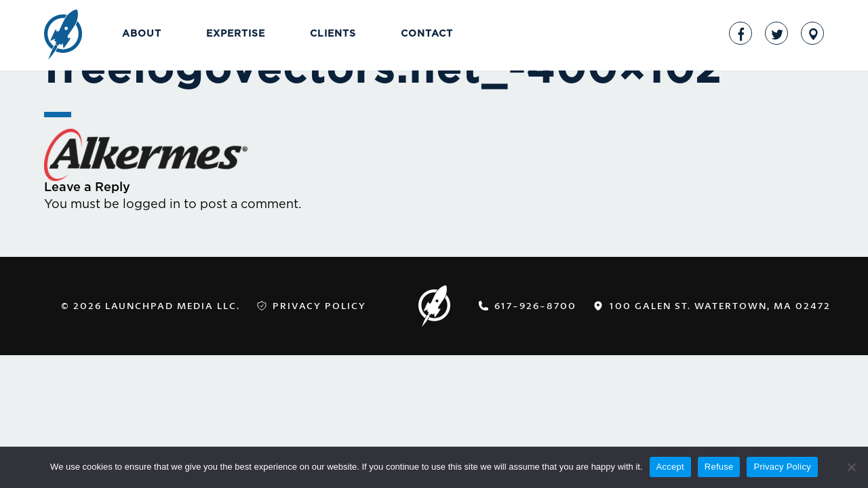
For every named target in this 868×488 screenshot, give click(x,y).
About (142, 34)
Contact (427, 34)
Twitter (776, 33)
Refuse (719, 467)
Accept (670, 467)
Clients (333, 34)
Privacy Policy (319, 305)
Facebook (741, 33)
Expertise (236, 34)
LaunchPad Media (63, 36)
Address (812, 33)
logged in (152, 205)
